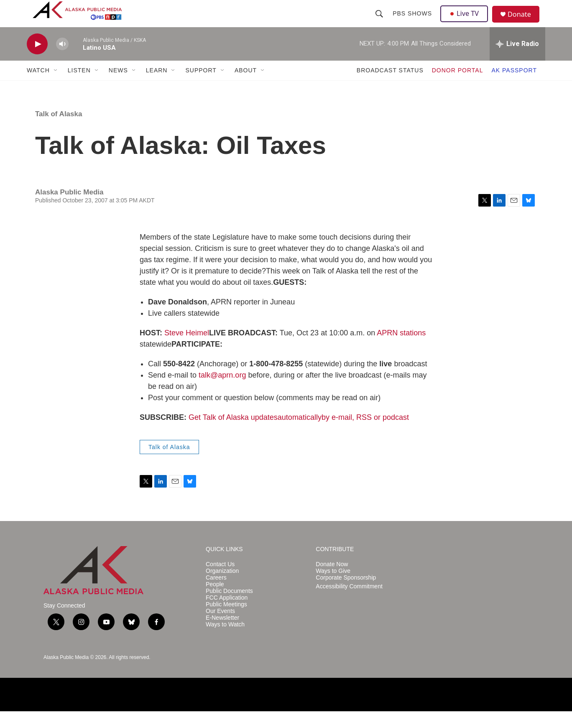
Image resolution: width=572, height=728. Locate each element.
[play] (37, 61)
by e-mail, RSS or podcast (365, 434)
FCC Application (227, 614)
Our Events (220, 628)
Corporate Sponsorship (346, 594)
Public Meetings (226, 621)
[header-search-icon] (380, 22)
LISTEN (79, 87)
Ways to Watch (225, 641)
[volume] (62, 61)
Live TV (466, 22)
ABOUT (246, 87)
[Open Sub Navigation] (56, 87)
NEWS (118, 87)
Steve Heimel (187, 350)
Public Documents (229, 608)
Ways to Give (333, 588)
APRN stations (401, 350)
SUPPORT (201, 87)
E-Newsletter (222, 635)
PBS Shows (413, 22)
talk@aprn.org (222, 392)
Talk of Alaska (59, 131)
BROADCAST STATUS (390, 87)
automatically (300, 434)
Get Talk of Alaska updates (233, 434)
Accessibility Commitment (349, 603)
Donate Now (332, 581)
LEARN (157, 87)
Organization (222, 588)
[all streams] (517, 61)
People (215, 601)
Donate (524, 23)
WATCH (38, 87)
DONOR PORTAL (458, 87)
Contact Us (220, 581)
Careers (216, 594)
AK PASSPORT (514, 87)
